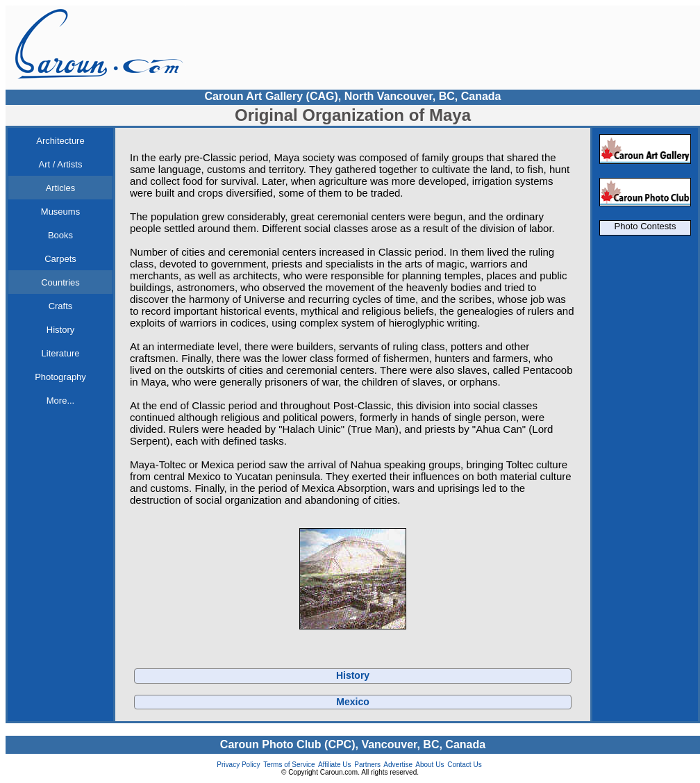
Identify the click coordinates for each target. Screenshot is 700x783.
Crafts (61, 306)
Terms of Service (289, 765)
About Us (430, 765)
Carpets (60, 259)
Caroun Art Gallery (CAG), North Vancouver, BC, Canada (352, 96)
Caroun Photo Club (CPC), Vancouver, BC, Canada (353, 744)
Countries (60, 282)
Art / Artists (61, 164)
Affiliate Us (335, 765)
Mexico (352, 702)
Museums (60, 212)
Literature (61, 353)
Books (60, 235)
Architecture (60, 141)
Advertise (398, 765)
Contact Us (464, 765)
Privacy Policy (238, 765)
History (60, 330)
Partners (367, 765)
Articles (61, 188)
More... (60, 401)
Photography (60, 377)
